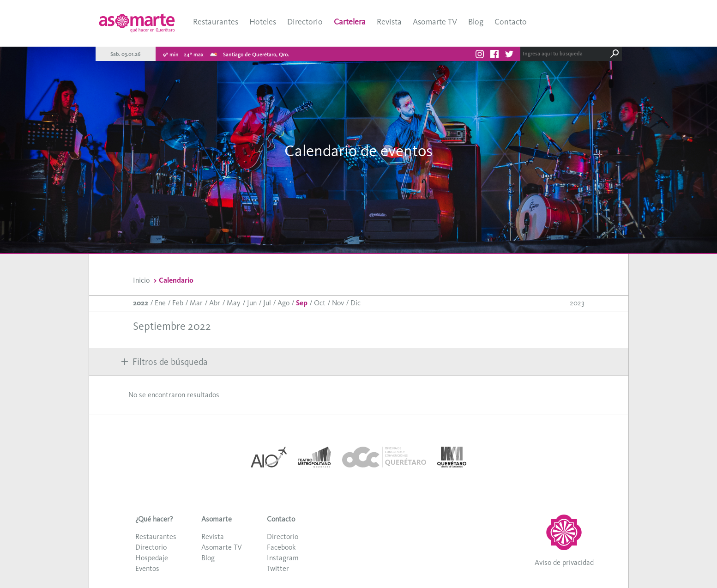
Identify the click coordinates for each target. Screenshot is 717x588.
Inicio (141, 280)
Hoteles (263, 22)
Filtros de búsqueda (164, 362)
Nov (338, 303)
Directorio (305, 22)
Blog (476, 22)
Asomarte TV (435, 22)
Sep (302, 303)
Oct (320, 303)
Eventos (147, 568)
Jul (267, 303)
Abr (215, 303)
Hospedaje (152, 558)
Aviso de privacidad (564, 562)
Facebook (281, 547)
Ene (160, 303)
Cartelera (350, 22)
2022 (141, 303)
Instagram (283, 558)
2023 (577, 303)
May (234, 303)
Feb (178, 303)
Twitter (278, 568)
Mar (196, 303)
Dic (355, 303)
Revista (389, 22)
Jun (252, 303)
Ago (283, 303)
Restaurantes (216, 22)
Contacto (511, 22)
